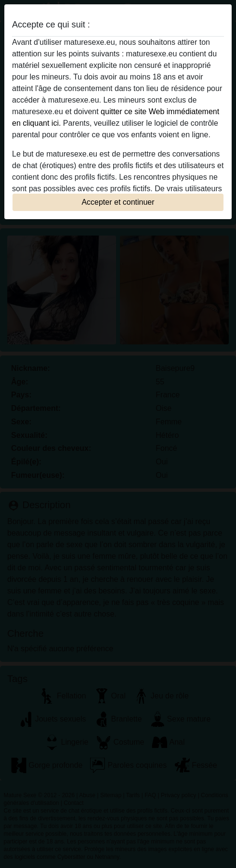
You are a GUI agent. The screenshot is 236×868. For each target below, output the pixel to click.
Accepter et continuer (118, 202)
